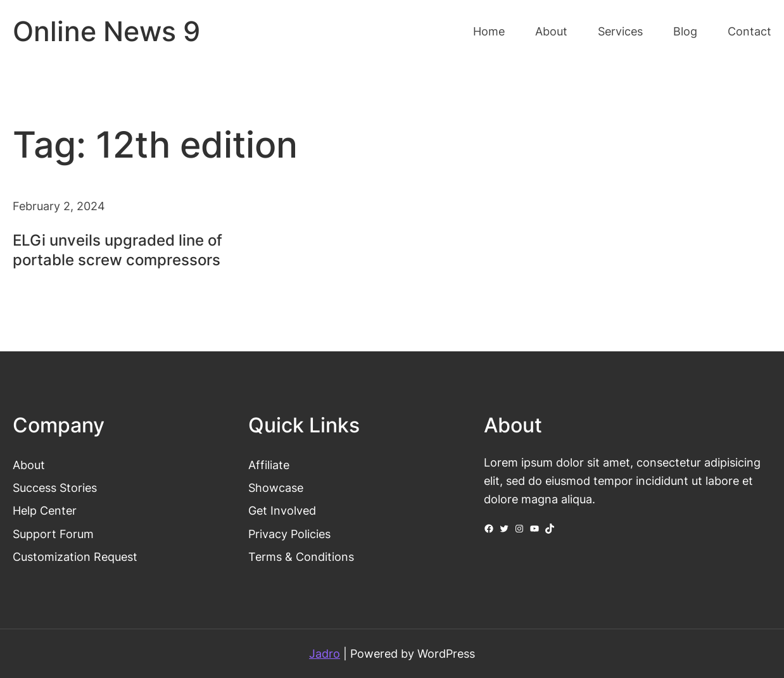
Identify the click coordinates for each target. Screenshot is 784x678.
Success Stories (55, 487)
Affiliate (269, 465)
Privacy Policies (289, 534)
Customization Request (75, 556)
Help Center (45, 510)
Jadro (325, 653)
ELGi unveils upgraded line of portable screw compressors (117, 250)
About (29, 465)
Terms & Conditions (301, 556)
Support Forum (53, 534)
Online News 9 (106, 31)
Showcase (276, 487)
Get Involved (282, 510)
